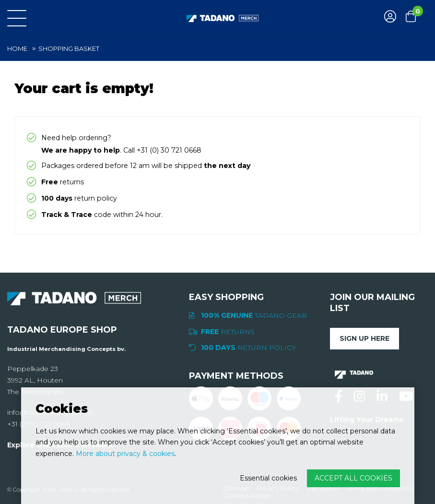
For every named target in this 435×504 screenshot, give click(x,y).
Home (17, 48)
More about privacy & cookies (125, 454)
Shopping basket (69, 48)
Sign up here (364, 338)
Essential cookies (268, 478)
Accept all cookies (353, 478)
